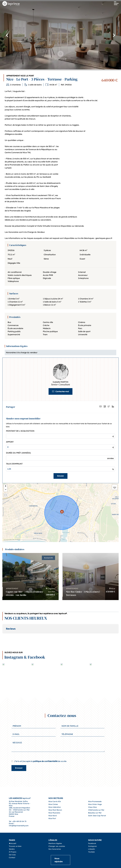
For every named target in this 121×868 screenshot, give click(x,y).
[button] (56, 577)
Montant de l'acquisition (20, 431)
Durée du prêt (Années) (18, 453)
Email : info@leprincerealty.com (19, 815)
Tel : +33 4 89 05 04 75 (18, 812)
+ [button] (6, 486)
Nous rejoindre (58, 851)
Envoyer (19, 759)
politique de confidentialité (45, 752)
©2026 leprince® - (53, 867)
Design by (68, 867)
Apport (10, 442)
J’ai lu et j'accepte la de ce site (40, 752)
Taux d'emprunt (14, 464)
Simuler (61, 476)
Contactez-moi (60, 391)
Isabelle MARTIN (60, 382)
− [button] (6, 490)
